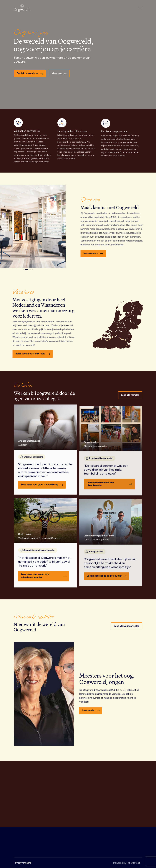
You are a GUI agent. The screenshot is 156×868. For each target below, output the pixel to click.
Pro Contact (133, 863)
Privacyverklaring (22, 863)
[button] (141, 8)
